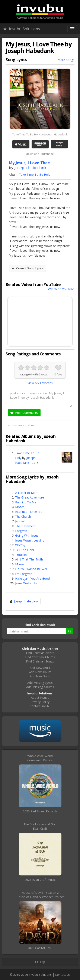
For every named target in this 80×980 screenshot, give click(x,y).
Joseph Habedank (30, 168)
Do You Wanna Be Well (31, 569)
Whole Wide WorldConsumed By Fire (40, 758)
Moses (20, 507)
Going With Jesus (27, 535)
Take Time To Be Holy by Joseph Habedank (40, 134)
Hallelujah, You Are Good (32, 578)
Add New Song (40, 676)
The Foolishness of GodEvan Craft (40, 826)
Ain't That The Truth (29, 559)
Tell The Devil (25, 550)
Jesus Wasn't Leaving (30, 540)
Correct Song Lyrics (27, 268)
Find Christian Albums (40, 657)
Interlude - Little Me (29, 512)
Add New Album (40, 672)
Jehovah (21, 521)
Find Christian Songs (40, 661)
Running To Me (26, 502)
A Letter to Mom (27, 493)
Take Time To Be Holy (35, 175)
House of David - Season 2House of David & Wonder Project (40, 895)
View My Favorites (40, 383)
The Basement (25, 526)
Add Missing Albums (40, 687)
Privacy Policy (40, 702)
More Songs (66, 60)
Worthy (20, 545)
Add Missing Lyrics (40, 683)
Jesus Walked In (26, 583)
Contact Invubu (40, 706)
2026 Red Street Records (40, 811)
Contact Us (63, 975)
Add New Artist (40, 668)
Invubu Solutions (22, 29)
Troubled (21, 555)
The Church (23, 517)
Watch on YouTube (61, 289)
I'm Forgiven (24, 574)
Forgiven (21, 531)
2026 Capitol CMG (40, 948)
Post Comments (24, 413)
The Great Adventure (30, 497)
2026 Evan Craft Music (40, 880)
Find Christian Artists (40, 653)
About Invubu (40, 698)
